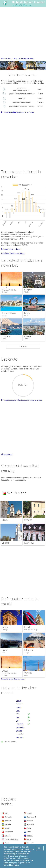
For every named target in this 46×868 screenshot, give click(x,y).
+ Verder (23, 346)
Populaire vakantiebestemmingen (13, 679)
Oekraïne (8, 824)
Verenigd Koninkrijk (31, 630)
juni (18, 717)
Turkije (27, 653)
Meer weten (14, 865)
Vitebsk (6, 543)
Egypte (30, 813)
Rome (5, 650)
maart (18, 707)
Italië (3, 653)
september (20, 727)
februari (19, 704)
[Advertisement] (23, 32)
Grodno (28, 520)
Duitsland (8, 821)
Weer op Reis (6, 58)
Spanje (7, 828)
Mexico (7, 843)
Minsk (5, 520)
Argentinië (31, 824)
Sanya (27, 313)
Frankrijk (5, 630)
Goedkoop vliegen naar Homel (13, 253)
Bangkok (28, 290)
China (29, 839)
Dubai (4, 288)
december (20, 737)
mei (18, 714)
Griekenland (31, 817)
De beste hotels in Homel (11, 249)
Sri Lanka (30, 843)
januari (19, 701)
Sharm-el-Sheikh (9, 313)
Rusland (30, 835)
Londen (28, 627)
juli (17, 720)
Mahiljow (29, 543)
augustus (20, 724)
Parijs (5, 627)
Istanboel (29, 650)
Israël (29, 832)
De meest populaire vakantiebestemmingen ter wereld (22, 400)
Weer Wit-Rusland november (24, 58)
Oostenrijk (8, 817)
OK (40, 848)
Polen (29, 828)
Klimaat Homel (7, 454)
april (18, 710)
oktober (19, 731)
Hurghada (6, 336)
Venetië (28, 673)
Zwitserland (9, 832)
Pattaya (28, 336)
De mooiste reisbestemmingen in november (18, 112)
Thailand (30, 821)
